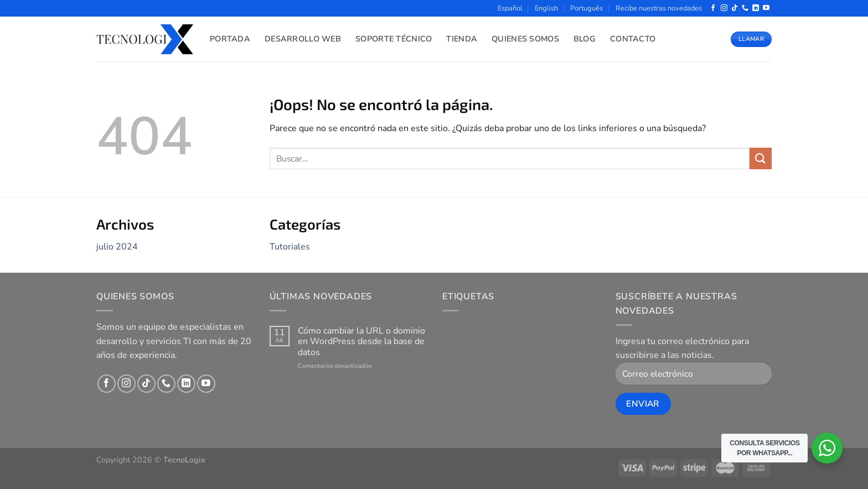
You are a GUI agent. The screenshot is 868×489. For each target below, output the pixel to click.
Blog (585, 39)
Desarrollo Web (303, 39)
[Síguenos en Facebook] (713, 8)
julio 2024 (117, 247)
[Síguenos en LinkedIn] (756, 8)
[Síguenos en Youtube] (766, 8)
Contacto (633, 39)
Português (587, 8)
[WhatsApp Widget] (827, 448)
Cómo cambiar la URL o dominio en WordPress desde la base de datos (361, 342)
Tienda (462, 39)
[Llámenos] (745, 8)
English (546, 8)
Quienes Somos (525, 39)
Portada (230, 39)
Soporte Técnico (394, 39)
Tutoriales (290, 247)
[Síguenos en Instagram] (724, 8)
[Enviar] (761, 158)
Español (510, 8)
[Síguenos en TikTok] (735, 8)
